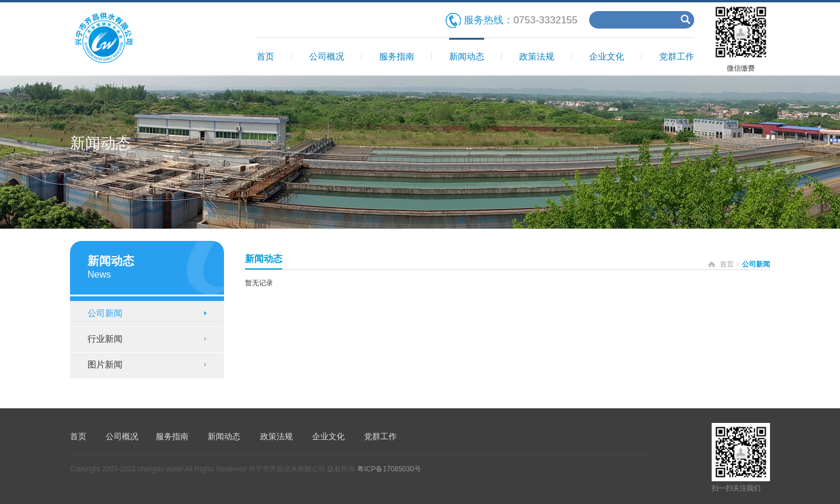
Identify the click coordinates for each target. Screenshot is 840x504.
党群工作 (677, 56)
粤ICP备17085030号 (389, 469)
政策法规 (537, 56)
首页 (265, 56)
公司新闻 (105, 313)
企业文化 (607, 56)
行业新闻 (105, 339)
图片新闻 (105, 364)
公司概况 (327, 56)
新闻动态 (467, 56)
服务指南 (397, 56)
